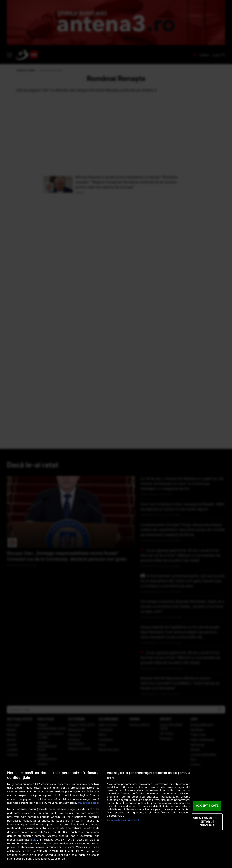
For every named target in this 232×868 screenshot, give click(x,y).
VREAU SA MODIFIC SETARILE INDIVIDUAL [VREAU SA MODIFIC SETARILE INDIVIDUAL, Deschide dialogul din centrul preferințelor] (207, 821)
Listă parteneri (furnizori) (123, 820)
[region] (116, 817)
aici (35, 840)
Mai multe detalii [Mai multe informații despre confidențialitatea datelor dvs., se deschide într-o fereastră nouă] (88, 803)
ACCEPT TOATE (207, 806)
